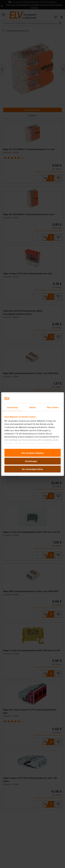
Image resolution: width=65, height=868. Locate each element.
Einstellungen (33, 461)
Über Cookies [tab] (53, 407)
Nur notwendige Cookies (32, 469)
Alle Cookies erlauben (33, 453)
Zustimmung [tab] (12, 407)
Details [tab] (32, 407)
